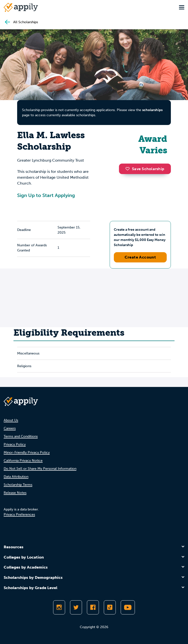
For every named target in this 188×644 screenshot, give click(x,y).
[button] (129, 169)
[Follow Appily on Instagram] (59, 607)
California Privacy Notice (23, 461)
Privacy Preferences (19, 514)
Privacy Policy (15, 444)
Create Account (140, 257)
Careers (10, 428)
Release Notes (15, 493)
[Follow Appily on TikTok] (110, 607)
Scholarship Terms (18, 485)
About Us (11, 420)
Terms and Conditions (21, 436)
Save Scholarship (145, 169)
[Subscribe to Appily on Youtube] (128, 607)
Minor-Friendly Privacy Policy (27, 452)
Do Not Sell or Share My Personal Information (40, 469)
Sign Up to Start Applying (46, 195)
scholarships (152, 110)
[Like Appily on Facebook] (93, 607)
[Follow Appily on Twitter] (76, 607)
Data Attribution (16, 477)
